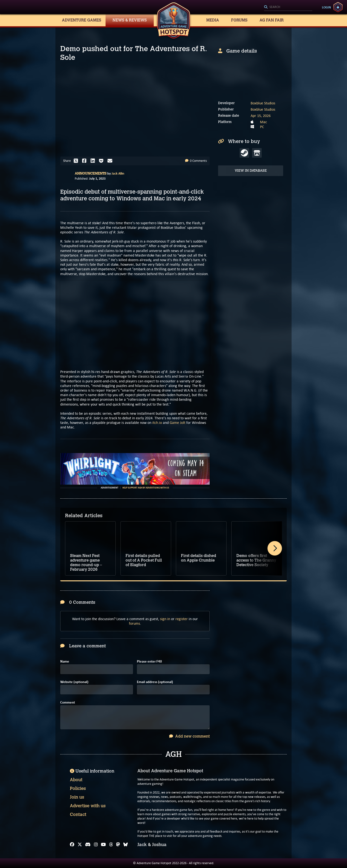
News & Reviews (130, 20)
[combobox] (288, 7)
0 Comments (196, 161)
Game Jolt (177, 423)
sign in (165, 619)
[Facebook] (72, 845)
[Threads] (111, 845)
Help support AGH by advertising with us (146, 488)
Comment (68, 702)
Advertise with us (88, 806)
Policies (78, 788)
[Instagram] (96, 845)
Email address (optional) (155, 682)
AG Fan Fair (272, 20)
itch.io (157, 423)
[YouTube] (103, 845)
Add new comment (189, 736)
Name (65, 661)
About (76, 780)
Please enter (149, 661)
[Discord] (88, 845)
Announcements (91, 173)
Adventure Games (82, 20)
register (182, 619)
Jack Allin (118, 173)
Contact (78, 814)
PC (262, 127)
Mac (264, 122)
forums (134, 623)
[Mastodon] (118, 845)
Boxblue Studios (263, 103)
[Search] (288, 7)
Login (326, 7)
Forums (239, 20)
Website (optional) (74, 682)
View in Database (251, 171)
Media (213, 20)
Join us (77, 797)
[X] (80, 845)
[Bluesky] (126, 845)
